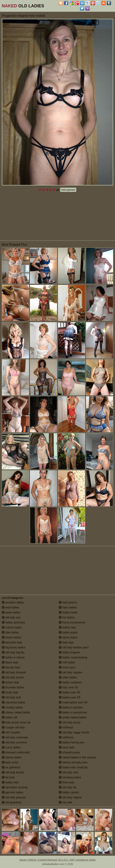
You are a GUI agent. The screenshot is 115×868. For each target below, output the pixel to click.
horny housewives (72, 622)
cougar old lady (13, 727)
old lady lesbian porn (74, 647)
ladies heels (68, 612)
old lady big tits (13, 652)
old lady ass (11, 617)
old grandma (12, 802)
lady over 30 (68, 687)
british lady (10, 682)
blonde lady (11, 667)
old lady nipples (70, 672)
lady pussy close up (16, 722)
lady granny (68, 602)
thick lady (67, 782)
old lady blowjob (14, 672)
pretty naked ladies (73, 717)
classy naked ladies (16, 712)
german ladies (13, 792)
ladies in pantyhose (73, 712)
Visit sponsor (68, 190)
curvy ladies (11, 747)
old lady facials (13, 772)
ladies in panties (71, 707)
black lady (10, 662)
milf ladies (67, 662)
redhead (66, 727)
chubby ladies (12, 707)
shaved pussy (69, 752)
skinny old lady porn (73, 762)
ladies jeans (68, 632)
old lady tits (68, 787)
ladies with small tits (73, 767)
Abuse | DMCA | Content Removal (38, 860)
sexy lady (67, 747)
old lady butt (11, 697)
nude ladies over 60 (73, 702)
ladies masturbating (73, 657)
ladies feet (10, 782)
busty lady (10, 692)
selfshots (66, 737)
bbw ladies (10, 632)
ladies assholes (13, 622)
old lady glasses (14, 797)
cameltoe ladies (14, 702)
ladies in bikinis (13, 657)
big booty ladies (14, 647)
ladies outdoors (70, 682)
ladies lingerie (69, 652)
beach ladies (12, 637)
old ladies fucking (15, 787)
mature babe (12, 627)
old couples (11, 732)
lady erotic (10, 762)
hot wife (66, 802)
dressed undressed (16, 752)
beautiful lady (12, 642)
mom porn (67, 667)
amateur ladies (13, 602)
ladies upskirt (69, 792)
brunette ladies (13, 687)
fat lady (8, 777)
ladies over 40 (69, 692)
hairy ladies (68, 607)
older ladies (68, 677)
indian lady (67, 627)
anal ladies (10, 607)
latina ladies (68, 637)
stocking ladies (70, 777)
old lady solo (68, 772)
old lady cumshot (14, 742)
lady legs (66, 642)
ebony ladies (12, 757)
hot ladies (67, 617)
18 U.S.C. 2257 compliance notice (77, 860)
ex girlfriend (11, 767)
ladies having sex (72, 742)
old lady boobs (13, 677)
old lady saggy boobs (74, 732)
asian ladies (11, 612)
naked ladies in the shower (77, 757)
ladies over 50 (69, 697)
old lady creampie (15, 737)
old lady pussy (70, 722)
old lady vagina (70, 797)
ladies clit (9, 717)
